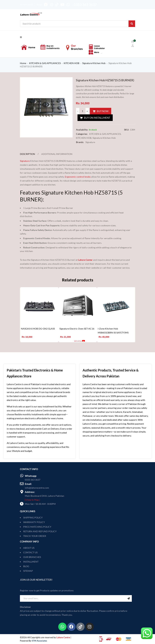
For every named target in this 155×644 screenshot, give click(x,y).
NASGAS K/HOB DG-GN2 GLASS (38, 329)
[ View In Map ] (32, 500)
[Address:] (22, 492)
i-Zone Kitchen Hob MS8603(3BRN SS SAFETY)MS (113, 331)
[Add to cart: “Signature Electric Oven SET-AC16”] (65, 341)
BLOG (26, 566)
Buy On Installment (97, 118)
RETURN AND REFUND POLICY (40, 531)
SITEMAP (28, 571)
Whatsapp (31, 476)
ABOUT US (29, 548)
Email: (28, 484)
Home (23, 63)
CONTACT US (30, 552)
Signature (90, 142)
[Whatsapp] (22, 476)
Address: (30, 492)
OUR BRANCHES (32, 557)
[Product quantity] (82, 111)
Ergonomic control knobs (78, 177)
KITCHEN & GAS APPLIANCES (45, 63)
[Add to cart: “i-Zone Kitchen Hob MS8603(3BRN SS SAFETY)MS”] (104, 341)
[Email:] (22, 484)
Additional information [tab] (57, 154)
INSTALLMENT (31, 562)
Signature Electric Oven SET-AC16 (77, 329)
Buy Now (103, 111)
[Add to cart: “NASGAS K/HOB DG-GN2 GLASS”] (27, 341)
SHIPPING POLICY (33, 518)
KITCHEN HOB (71, 63)
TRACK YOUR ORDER (35, 536)
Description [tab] (27, 154)
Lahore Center (85, 260)
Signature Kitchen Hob (94, 63)
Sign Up (129, 598)
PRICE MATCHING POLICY (37, 527)
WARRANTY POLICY (34, 522)
